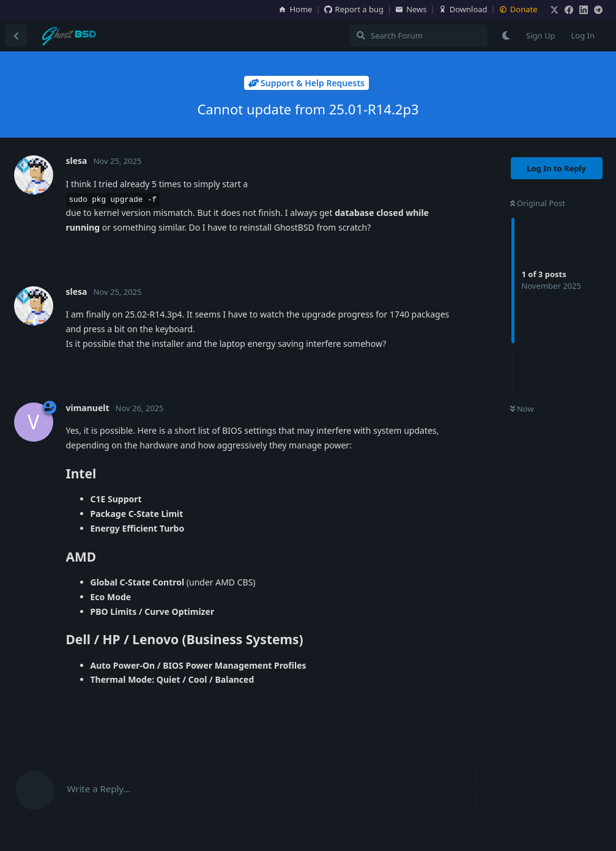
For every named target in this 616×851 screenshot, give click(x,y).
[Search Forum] (419, 35)
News (411, 9)
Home (295, 9)
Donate (518, 9)
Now (522, 409)
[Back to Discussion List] (16, 35)
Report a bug (354, 9)
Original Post (538, 203)
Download (463, 9)
